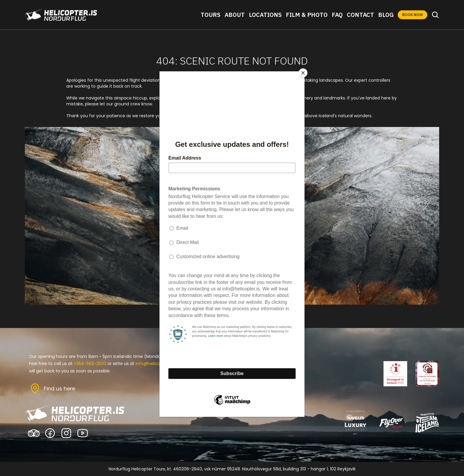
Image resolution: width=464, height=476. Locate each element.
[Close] (303, 73)
